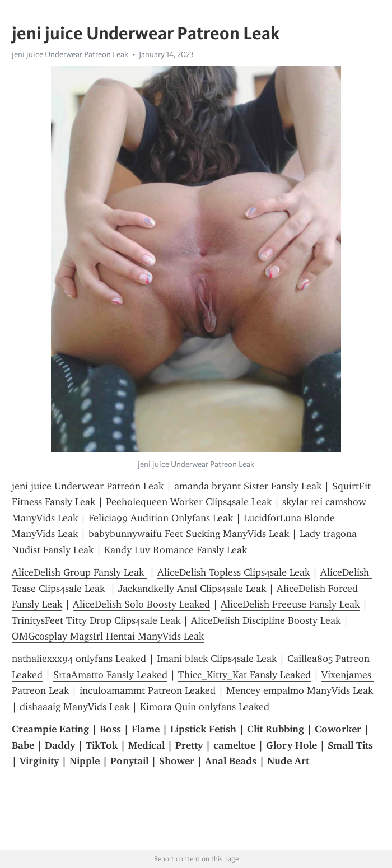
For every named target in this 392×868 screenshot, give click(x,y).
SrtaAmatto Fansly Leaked (110, 675)
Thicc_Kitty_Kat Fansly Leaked (244, 675)
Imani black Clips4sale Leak (217, 659)
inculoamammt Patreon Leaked (148, 690)
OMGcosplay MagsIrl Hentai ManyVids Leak (108, 636)
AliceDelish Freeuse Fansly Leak (290, 604)
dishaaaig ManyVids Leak (74, 707)
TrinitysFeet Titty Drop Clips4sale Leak (96, 620)
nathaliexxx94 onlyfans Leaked (79, 659)
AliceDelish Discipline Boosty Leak (266, 620)
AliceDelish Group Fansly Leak (79, 572)
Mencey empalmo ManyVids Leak (300, 690)
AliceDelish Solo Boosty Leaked (141, 604)
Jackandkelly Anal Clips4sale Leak (192, 589)
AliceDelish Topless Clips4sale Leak (234, 572)
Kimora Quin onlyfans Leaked (205, 707)
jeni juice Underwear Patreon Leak (70, 54)
